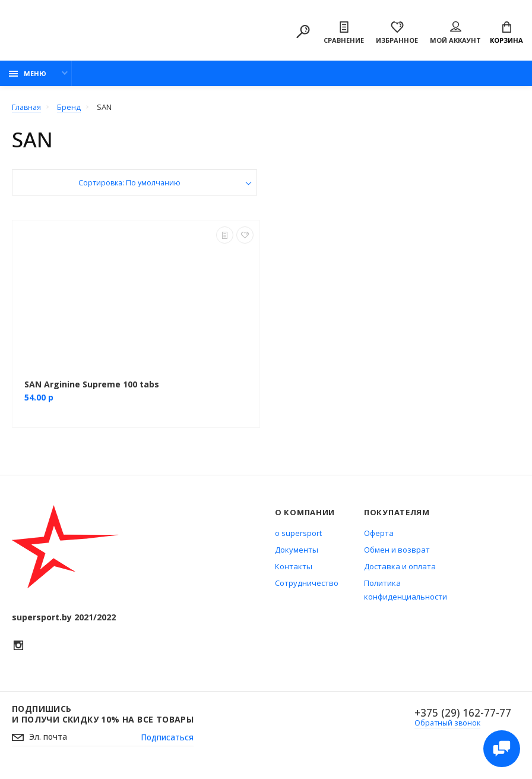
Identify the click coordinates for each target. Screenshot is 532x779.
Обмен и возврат (397, 552)
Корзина (506, 34)
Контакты (294, 569)
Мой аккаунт (455, 34)
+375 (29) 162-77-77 (462, 715)
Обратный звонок (447, 726)
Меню (28, 76)
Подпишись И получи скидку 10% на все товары (103, 717)
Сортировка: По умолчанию (129, 185)
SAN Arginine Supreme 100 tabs (92, 387)
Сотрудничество (307, 585)
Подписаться (167, 740)
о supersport (298, 535)
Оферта (379, 535)
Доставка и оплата (400, 569)
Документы (297, 552)
